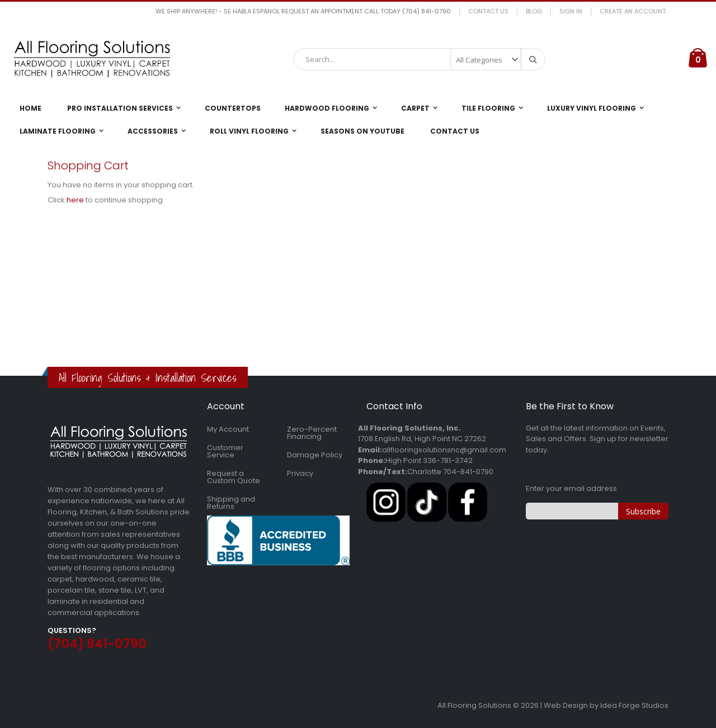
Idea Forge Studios (634, 705)
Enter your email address (571, 488)
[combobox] (420, 59)
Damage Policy (315, 455)
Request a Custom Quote (234, 477)
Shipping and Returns (231, 503)
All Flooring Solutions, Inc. (409, 428)
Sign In (571, 11)
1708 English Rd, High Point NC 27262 (422, 439)
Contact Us (488, 11)
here (75, 200)
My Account (228, 429)
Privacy (300, 473)
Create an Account (633, 11)
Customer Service (225, 451)
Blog (534, 11)
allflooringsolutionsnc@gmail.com (444, 450)
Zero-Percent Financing (312, 433)
